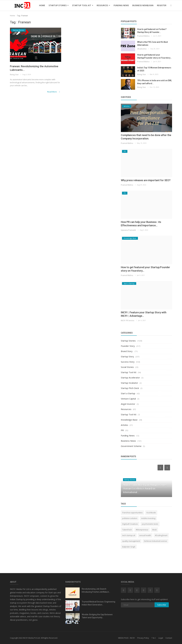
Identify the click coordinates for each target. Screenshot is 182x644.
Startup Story (127, 356)
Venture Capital (128, 399)
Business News (140, 5)
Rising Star (14, 75)
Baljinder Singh (129, 547)
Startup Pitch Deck (130, 388)
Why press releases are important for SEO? (146, 180)
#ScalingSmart (161, 535)
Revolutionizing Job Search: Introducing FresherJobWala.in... (96, 590)
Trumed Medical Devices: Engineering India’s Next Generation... (98, 603)
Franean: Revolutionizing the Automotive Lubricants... (30, 69)
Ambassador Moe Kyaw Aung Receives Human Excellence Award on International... (145, 489)
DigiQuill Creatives (130, 524)
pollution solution (130, 518)
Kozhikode (151, 513)
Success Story (128, 362)
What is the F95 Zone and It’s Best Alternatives (152, 44)
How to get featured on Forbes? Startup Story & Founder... (152, 31)
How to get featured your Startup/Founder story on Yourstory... (155, 56)
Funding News (121, 5)
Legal (161, 638)
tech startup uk (129, 535)
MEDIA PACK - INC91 (126, 638)
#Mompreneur (142, 530)
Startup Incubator (129, 383)
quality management (131, 541)
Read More (55, 92)
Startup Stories (59, 5)
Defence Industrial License (155, 541)
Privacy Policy (143, 638)
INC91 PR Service (127, 320)
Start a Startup (128, 393)
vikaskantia (142, 49)
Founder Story (128, 346)
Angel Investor (128, 404)
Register (162, 5)
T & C (154, 638)
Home (42, 5)
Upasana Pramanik (128, 230)
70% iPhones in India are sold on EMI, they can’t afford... (154, 82)
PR (122, 430)
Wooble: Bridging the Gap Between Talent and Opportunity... (97, 616)
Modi (154, 530)
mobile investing (148, 518)
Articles (124, 425)
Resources (103, 5)
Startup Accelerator (130, 378)
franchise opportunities (132, 513)
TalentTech (127, 530)
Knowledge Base (129, 420)
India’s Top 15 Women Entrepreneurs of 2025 (154, 69)
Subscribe (162, 605)
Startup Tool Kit (83, 5)
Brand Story (127, 351)
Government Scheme (131, 446)
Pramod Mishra (143, 36)
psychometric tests (150, 524)
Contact (169, 638)
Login (150, 5)
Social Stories (127, 367)
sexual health (145, 535)
